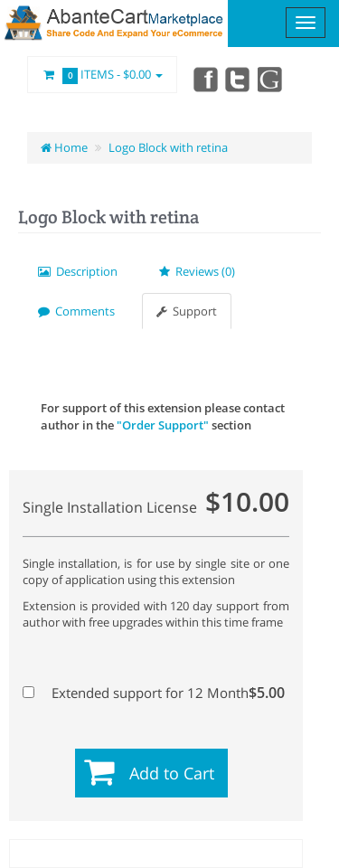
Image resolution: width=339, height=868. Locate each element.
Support (187, 311)
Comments (76, 311)
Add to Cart (172, 773)
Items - (102, 75)
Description (78, 271)
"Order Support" (163, 425)
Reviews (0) (197, 271)
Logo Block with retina (168, 147)
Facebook (204, 79)
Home (64, 147)
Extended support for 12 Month (154, 693)
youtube (271, 79)
